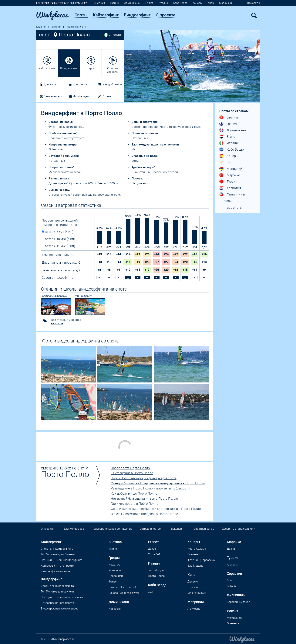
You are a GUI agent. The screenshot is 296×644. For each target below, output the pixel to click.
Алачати (232, 565)
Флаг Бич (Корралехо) (202, 560)
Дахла (231, 549)
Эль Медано (195, 566)
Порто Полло (75, 27)
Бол (229, 580)
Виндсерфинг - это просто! (58, 603)
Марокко (233, 175)
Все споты (254, 3)
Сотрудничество (150, 529)
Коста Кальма (197, 549)
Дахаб (152, 549)
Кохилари (115, 570)
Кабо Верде (180, 3)
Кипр (211, 3)
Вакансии (177, 529)
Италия (163, 3)
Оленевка (233, 623)
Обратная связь (204, 529)
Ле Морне (194, 609)
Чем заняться (53, 96)
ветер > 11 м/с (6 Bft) (58, 246)
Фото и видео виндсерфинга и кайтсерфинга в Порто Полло (156, 509)
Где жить (50, 84)
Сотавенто (194, 554)
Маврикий (225, 3)
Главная (41, 27)
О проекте (47, 529)
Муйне (113, 549)
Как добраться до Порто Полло (134, 493)
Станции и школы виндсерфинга (62, 597)
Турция (232, 182)
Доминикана (132, 3)
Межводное (235, 618)
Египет (149, 3)
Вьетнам (99, 3)
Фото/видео (81, 96)
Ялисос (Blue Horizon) (122, 587)
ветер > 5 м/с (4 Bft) (58, 232)
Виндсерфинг (69, 68)
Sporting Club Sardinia (54, 296)
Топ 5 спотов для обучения (58, 554)
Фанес (113, 582)
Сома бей (154, 554)
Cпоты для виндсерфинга (57, 586)
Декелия (193, 582)
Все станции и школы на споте (66, 322)
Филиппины (236, 194)
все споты (235, 208)
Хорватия (234, 188)
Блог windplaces (74, 529)
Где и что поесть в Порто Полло (135, 504)
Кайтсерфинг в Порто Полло (132, 473)
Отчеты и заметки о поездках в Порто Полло (145, 514)
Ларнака (193, 587)
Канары (197, 3)
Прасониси (116, 576)
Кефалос (114, 565)
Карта (91, 68)
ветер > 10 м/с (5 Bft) (58, 239)
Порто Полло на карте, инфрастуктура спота (144, 478)
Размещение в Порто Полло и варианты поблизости (150, 488)
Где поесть (80, 84)
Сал (150, 592)
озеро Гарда (156, 570)
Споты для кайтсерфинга (57, 549)
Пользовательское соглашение (112, 529)
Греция (114, 3)
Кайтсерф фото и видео (56, 571)
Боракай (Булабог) (239, 602)
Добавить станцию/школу (239, 529)
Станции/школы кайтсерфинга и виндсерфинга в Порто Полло (158, 483)
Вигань (231, 586)
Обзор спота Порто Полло (130, 468)
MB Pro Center (83, 296)
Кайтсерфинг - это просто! (57, 566)
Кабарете (115, 609)
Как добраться (112, 84)
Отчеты (107, 96)
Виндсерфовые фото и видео (60, 609)
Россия (228, 201)
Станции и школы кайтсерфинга (62, 560)
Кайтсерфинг (47, 68)
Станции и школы (113, 70)
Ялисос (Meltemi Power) (124, 593)
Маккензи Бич (197, 593)
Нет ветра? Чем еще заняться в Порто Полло (144, 499)
